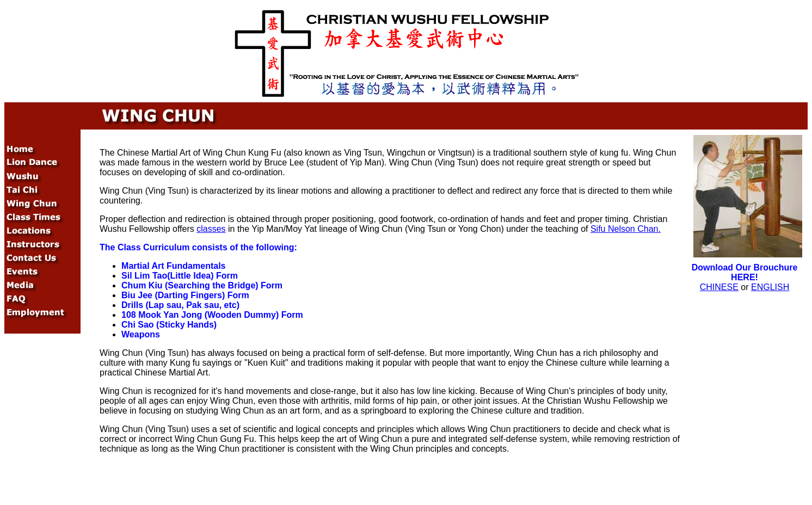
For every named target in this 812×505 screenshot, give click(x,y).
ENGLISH (770, 287)
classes (211, 229)
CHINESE (719, 287)
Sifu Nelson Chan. (626, 229)
